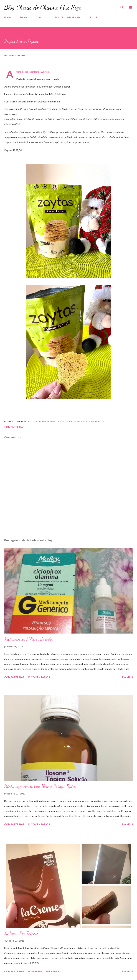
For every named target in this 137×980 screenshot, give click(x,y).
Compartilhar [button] (14, 427)
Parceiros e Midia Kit (68, 17)
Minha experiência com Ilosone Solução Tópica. (41, 786)
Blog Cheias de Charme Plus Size (43, 7)
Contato (41, 17)
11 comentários (39, 824)
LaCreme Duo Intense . (22, 933)
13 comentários (39, 677)
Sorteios (95, 17)
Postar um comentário (44, 971)
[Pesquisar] (122, 6)
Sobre (23, 17)
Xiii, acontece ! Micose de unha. (29, 639)
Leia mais (127, 677)
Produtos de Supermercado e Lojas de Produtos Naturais (64, 421)
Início (7, 17)
